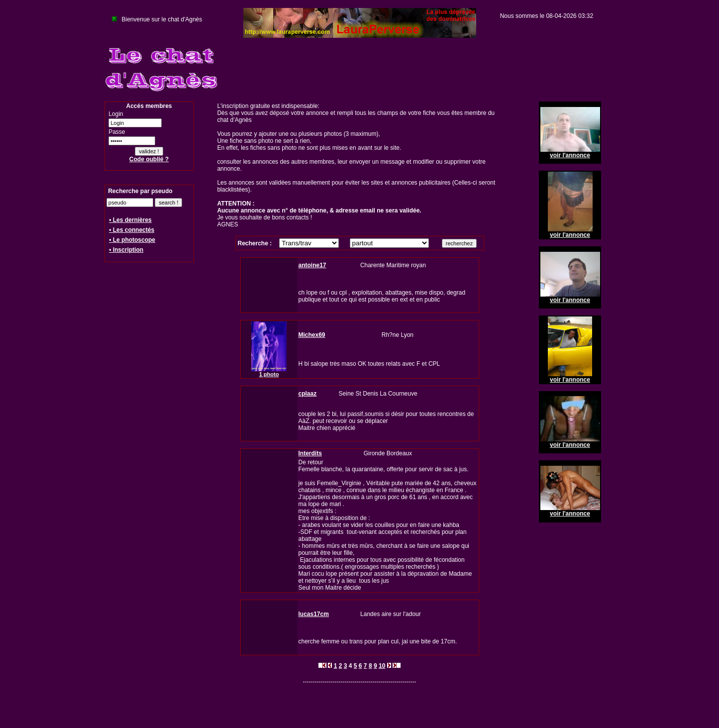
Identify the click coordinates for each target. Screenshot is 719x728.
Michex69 (312, 335)
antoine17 (312, 265)
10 (382, 666)
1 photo (269, 374)
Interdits (310, 453)
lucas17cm (314, 614)
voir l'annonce (570, 155)
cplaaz (308, 394)
